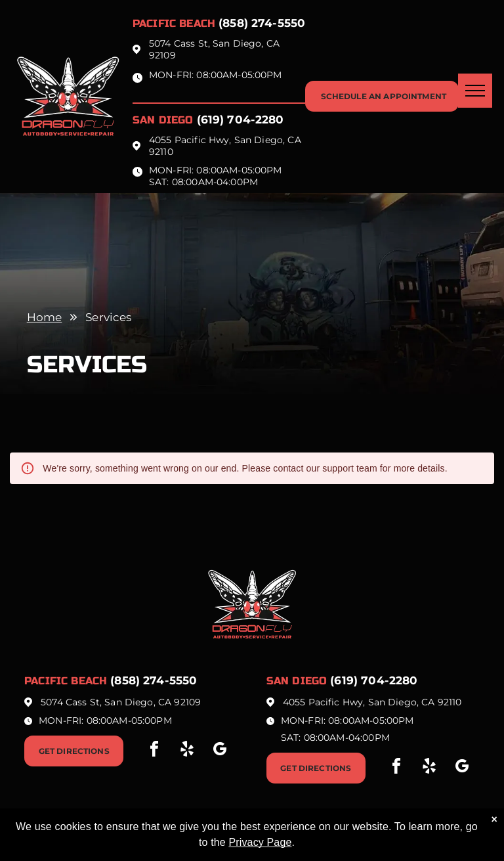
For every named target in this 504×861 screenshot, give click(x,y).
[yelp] (187, 751)
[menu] (475, 91)
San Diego (163, 120)
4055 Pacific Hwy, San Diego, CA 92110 (372, 702)
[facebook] (154, 751)
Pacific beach (174, 23)
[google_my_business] (220, 751)
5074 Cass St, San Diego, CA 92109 (121, 702)
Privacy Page (260, 842)
